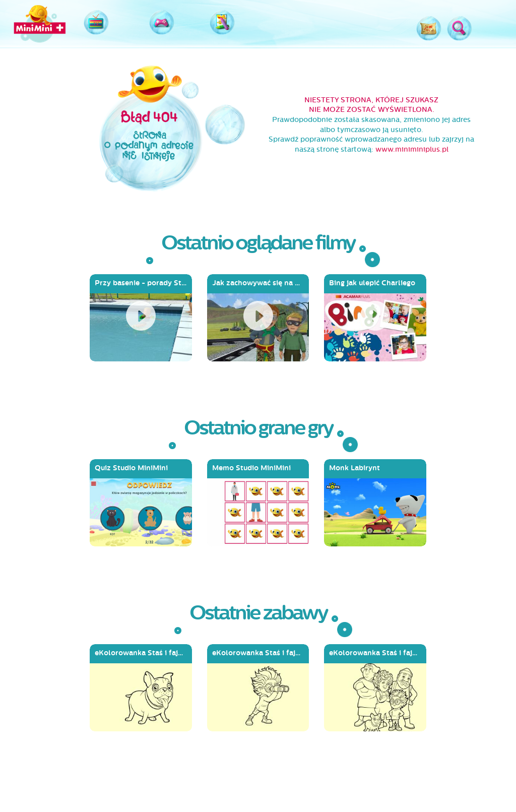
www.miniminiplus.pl (412, 149)
